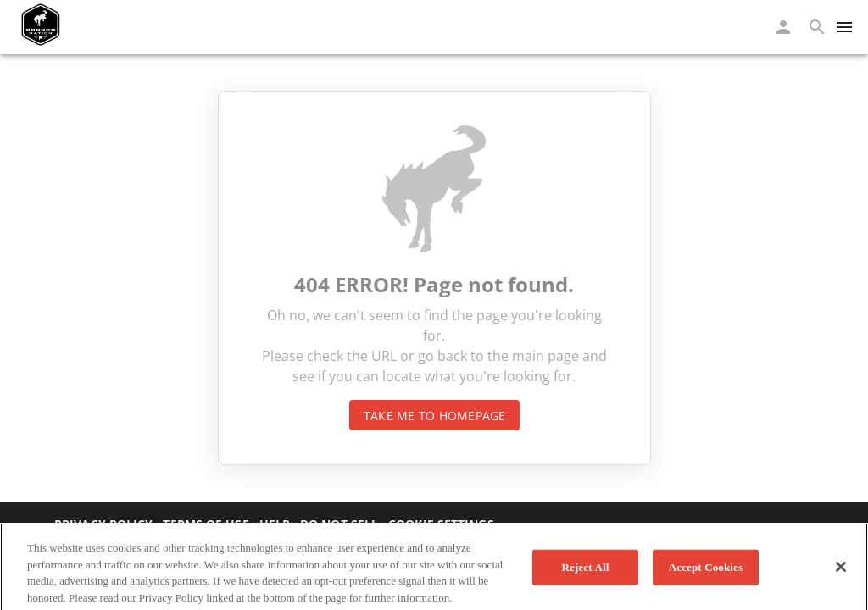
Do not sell (339, 524)
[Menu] (844, 27)
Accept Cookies (706, 571)
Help (275, 524)
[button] (783, 27)
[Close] (841, 571)
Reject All (586, 571)
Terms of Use (206, 524)
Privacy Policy (103, 524)
